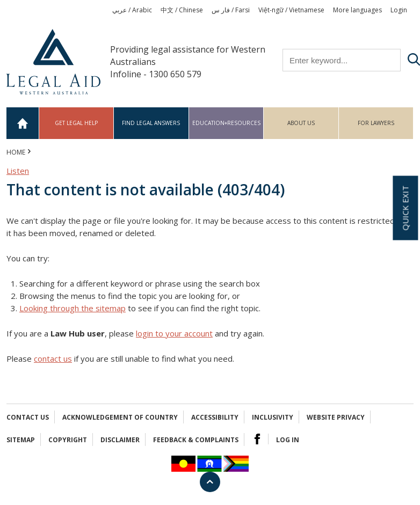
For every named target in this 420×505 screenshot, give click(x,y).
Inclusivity (273, 417)
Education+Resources (226, 123)
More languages (357, 10)
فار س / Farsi (231, 10)
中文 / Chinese (182, 10)
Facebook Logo (257, 439)
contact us (53, 358)
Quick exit (405, 208)
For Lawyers (376, 123)
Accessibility (215, 417)
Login (399, 10)
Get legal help (76, 123)
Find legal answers (151, 123)
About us (301, 123)
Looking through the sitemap (73, 308)
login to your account (174, 333)
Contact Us (28, 417)
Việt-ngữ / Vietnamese (291, 10)
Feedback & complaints (196, 440)
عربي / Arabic (132, 10)
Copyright (68, 440)
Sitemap (21, 440)
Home (23, 123)
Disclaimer (120, 440)
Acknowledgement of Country (120, 417)
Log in (288, 440)
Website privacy (336, 417)
